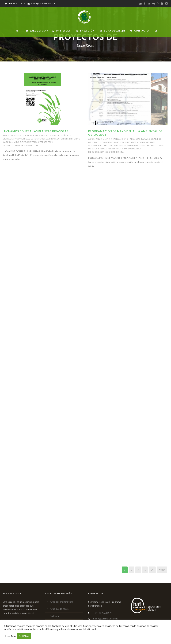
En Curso (8, 145)
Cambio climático (60, 136)
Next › (162, 570)
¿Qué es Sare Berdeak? (61, 602)
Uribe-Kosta (31, 145)
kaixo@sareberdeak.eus (41, 3)
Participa (61, 31)
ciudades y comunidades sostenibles (25, 139)
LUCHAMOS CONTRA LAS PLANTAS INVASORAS (35, 131)
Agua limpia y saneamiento (112, 139)
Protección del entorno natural (125, 145)
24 (152, 570)
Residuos (152, 145)
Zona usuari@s (113, 31)
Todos (19, 145)
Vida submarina (132, 149)
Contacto (139, 31)
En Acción (85, 31)
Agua (91, 139)
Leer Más (11, 636)
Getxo (104, 152)
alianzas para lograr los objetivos (25, 136)
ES (156, 31)
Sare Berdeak (37, 31)
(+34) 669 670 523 (14, 3)
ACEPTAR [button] (24, 636)
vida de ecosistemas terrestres (33, 142)
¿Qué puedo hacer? (60, 609)
